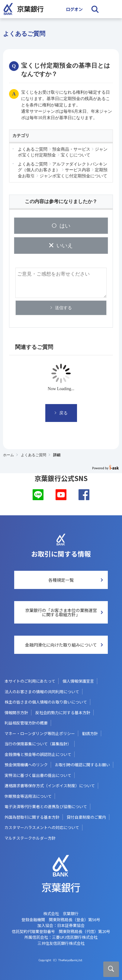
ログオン (74, 9)
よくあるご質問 (34, 455)
